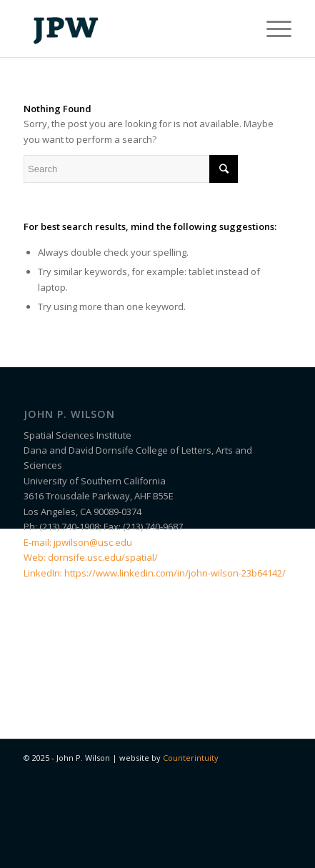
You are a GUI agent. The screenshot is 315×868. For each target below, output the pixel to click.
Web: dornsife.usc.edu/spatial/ (91, 557)
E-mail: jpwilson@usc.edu (78, 542)
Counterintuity (191, 758)
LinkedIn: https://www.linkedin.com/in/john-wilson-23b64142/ (155, 573)
